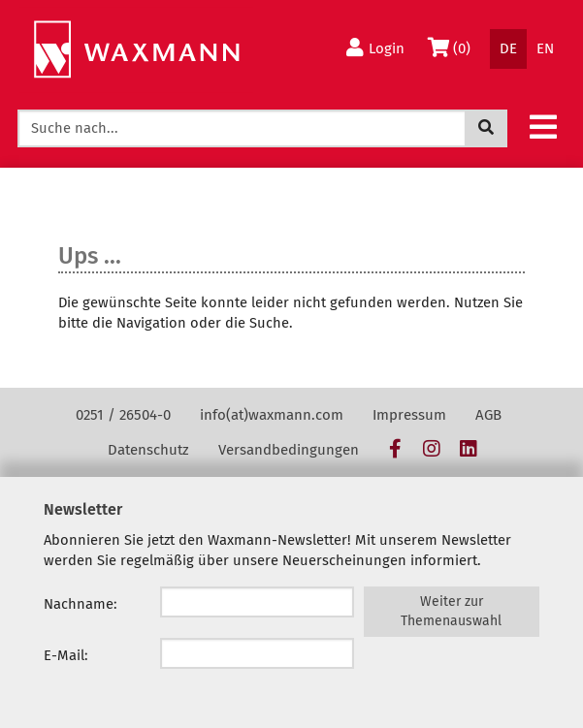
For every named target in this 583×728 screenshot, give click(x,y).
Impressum (409, 415)
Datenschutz (148, 450)
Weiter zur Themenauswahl (451, 611)
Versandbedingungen (289, 450)
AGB (488, 415)
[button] (543, 126)
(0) (452, 47)
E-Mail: (66, 655)
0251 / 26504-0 (123, 415)
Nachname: (81, 604)
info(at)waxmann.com (272, 415)
